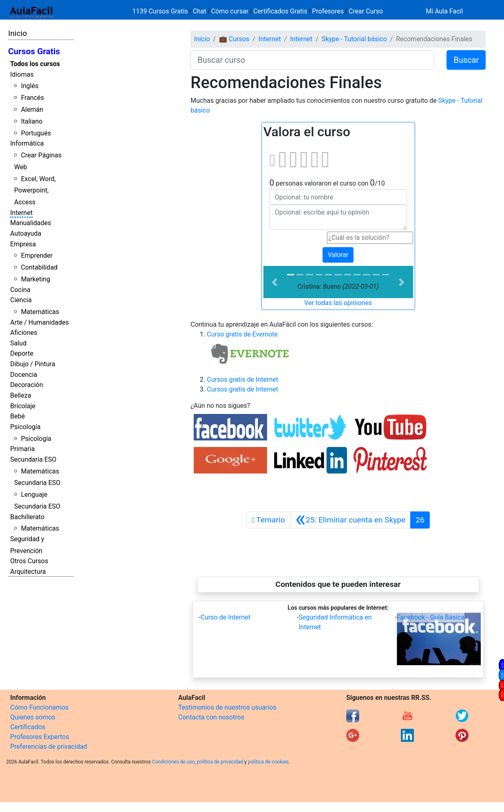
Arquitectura (28, 572)
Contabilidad (39, 267)
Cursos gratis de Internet (242, 379)
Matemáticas (40, 312)
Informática (27, 143)
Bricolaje (23, 406)
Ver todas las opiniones (338, 303)
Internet (21, 213)
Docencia (24, 375)
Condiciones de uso (174, 762)
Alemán (32, 110)
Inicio (18, 33)
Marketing (35, 279)
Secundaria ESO (33, 459)
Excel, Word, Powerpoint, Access (35, 191)
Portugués (36, 133)
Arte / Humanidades (40, 322)
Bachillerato (27, 517)
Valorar (338, 255)
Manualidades (31, 223)
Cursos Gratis (34, 51)
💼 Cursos (234, 39)
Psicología (25, 427)
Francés (32, 98)
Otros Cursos (29, 561)
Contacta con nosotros (211, 717)
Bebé (18, 416)
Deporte (22, 353)
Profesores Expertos (40, 737)
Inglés (30, 86)
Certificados (28, 727)
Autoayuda (26, 233)
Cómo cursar (230, 11)
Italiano (32, 121)
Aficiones (24, 333)
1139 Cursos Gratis (161, 11)
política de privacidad (220, 762)
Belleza (21, 395)
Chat (200, 11)
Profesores (328, 11)
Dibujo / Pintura (33, 364)
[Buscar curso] (312, 60)
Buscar (466, 60)
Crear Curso (366, 11)
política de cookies (268, 762)
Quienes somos (33, 717)
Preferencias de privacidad (49, 747)
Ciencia (21, 300)
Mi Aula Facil (444, 11)
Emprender (37, 256)
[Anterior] (350, 520)
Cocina (20, 290)
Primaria (22, 449)
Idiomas (22, 74)
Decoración (27, 385)
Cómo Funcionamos (39, 707)
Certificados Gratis (280, 11)
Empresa (23, 244)
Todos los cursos (35, 64)
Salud (18, 343)
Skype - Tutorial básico (354, 39)
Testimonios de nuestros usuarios (227, 707)
